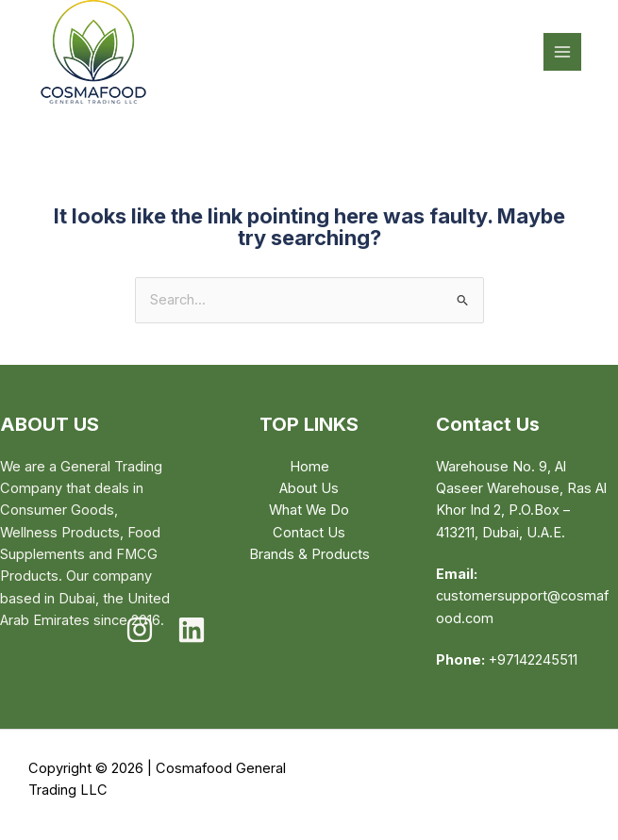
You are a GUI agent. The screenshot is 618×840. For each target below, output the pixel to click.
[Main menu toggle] (562, 52)
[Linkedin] (192, 630)
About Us (309, 488)
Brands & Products (309, 554)
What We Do (309, 510)
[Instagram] (140, 630)
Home (309, 467)
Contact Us (309, 533)
